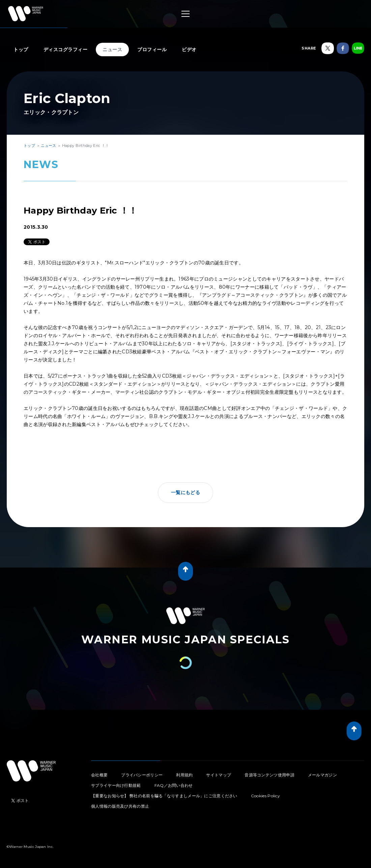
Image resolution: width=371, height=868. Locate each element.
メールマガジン (322, 775)
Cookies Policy (265, 796)
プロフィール (152, 50)
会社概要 (99, 775)
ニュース (112, 50)
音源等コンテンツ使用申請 (269, 775)
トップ (21, 50)
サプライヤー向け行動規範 (116, 785)
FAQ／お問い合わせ (174, 785)
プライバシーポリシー (142, 775)
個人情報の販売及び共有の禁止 (120, 806)
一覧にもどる (185, 492)
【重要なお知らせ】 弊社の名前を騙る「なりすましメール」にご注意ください (164, 796)
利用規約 (184, 775)
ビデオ (189, 50)
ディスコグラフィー (66, 50)
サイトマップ (219, 775)
